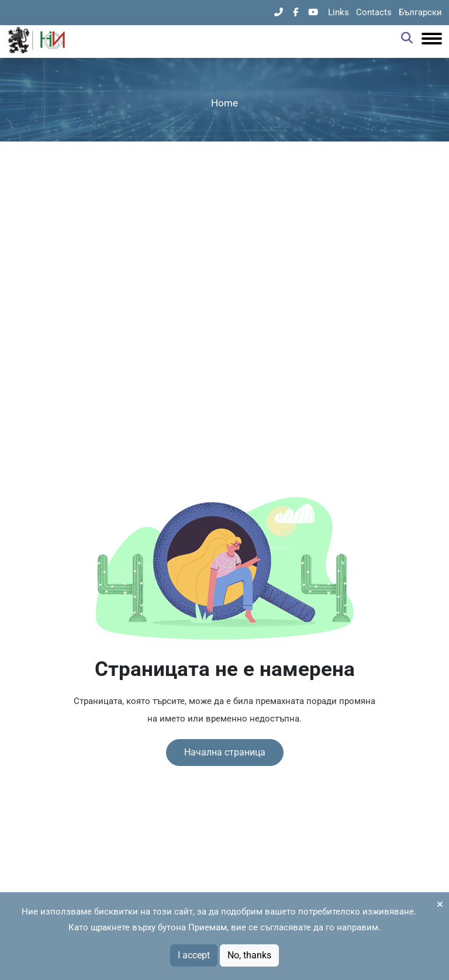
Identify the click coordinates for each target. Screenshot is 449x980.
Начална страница (225, 752)
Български (420, 12)
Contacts (374, 12)
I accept (194, 955)
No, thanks (249, 955)
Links (339, 12)
